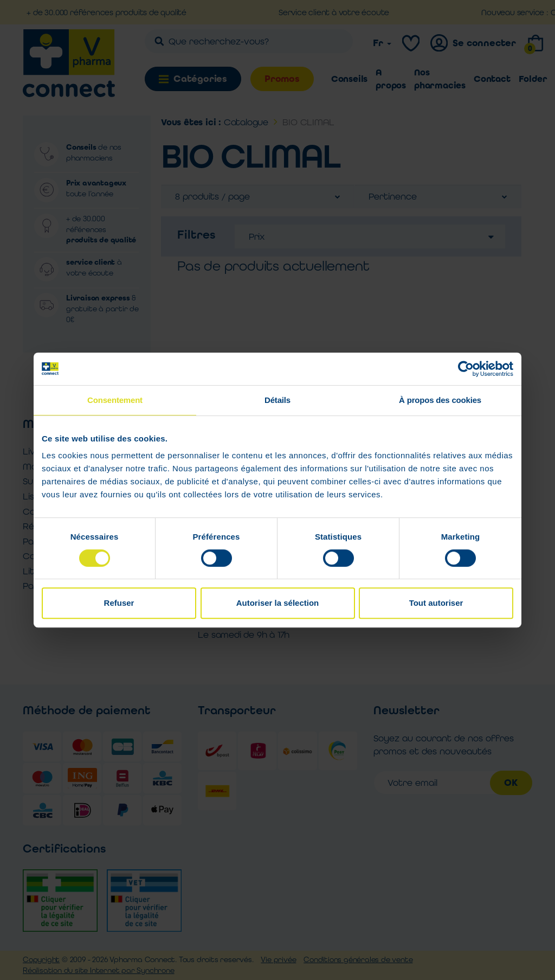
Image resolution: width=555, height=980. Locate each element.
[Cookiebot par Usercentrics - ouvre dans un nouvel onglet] (466, 369)
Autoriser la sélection (278, 603)
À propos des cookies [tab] (440, 400)
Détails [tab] (277, 400)
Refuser (119, 603)
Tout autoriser (436, 603)
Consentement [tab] (115, 400)
